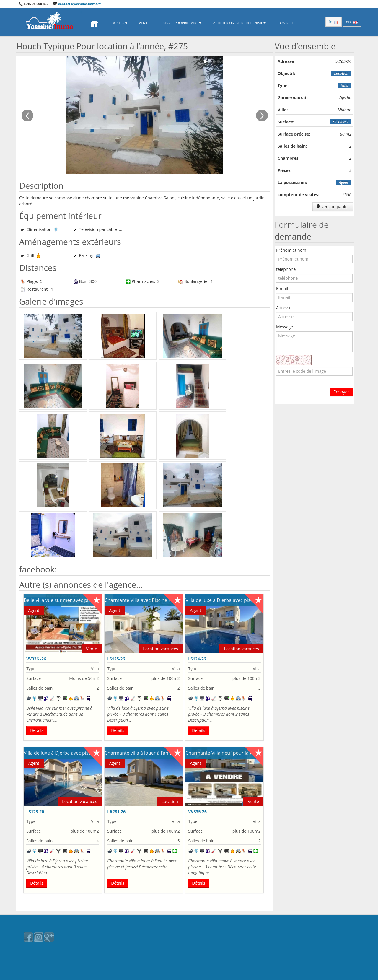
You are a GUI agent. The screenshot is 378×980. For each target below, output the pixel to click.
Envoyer (341, 392)
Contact (286, 23)
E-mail (282, 288)
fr (334, 22)
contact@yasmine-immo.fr (77, 4)
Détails (37, 730)
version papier (333, 207)
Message (285, 327)
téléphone (286, 269)
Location (118, 23)
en (352, 22)
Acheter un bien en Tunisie (239, 23)
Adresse (284, 308)
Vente (144, 23)
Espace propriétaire (181, 23)
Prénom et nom (291, 250)
